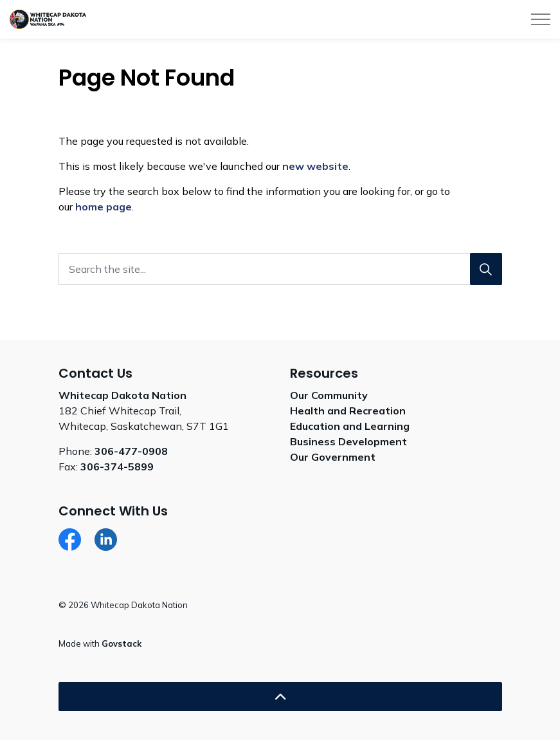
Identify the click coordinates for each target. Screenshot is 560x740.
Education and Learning (350, 426)
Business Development (348, 441)
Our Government (333, 457)
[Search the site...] (280, 269)
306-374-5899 (117, 467)
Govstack (122, 643)
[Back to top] (280, 697)
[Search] (486, 269)
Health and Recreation (348, 411)
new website (315, 166)
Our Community (329, 395)
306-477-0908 (131, 451)
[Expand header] (541, 19)
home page (104, 207)
